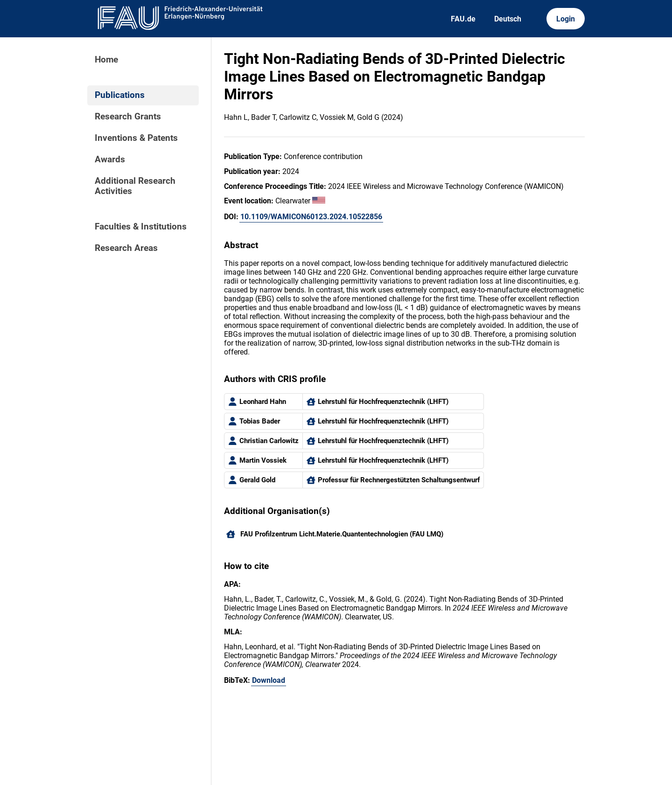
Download (269, 680)
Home (106, 60)
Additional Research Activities (135, 186)
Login (566, 19)
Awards (110, 160)
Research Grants (128, 117)
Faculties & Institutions (141, 227)
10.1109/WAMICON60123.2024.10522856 (311, 217)
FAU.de (463, 19)
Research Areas (126, 248)
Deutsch (508, 19)
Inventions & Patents (136, 138)
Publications (120, 95)
